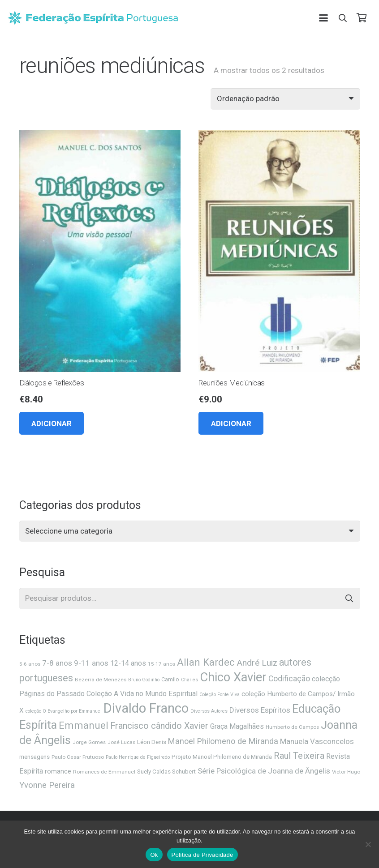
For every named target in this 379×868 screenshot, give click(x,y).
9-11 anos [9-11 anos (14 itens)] (91, 663)
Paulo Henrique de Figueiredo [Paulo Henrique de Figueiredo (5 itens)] (138, 757)
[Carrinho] (362, 18)
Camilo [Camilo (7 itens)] (170, 679)
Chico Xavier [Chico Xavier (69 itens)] (233, 677)
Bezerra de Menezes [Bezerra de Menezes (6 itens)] (101, 680)
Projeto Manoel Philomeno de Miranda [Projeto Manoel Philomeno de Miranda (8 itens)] (222, 757)
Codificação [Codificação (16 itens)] (289, 679)
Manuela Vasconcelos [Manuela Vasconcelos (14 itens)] (317, 741)
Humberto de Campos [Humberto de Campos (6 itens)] (292, 727)
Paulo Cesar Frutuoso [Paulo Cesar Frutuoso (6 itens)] (78, 757)
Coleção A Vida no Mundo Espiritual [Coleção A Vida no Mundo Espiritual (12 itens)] (142, 694)
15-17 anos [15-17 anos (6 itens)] (162, 664)
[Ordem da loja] (285, 99)
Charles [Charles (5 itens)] (189, 680)
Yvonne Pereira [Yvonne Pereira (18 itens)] (47, 785)
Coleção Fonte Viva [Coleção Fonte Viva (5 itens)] (220, 695)
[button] (323, 18)
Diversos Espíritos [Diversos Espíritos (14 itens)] (260, 710)
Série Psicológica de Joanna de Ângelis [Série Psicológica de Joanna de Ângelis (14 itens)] (264, 771)
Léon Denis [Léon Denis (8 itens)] (152, 742)
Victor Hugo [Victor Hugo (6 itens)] (346, 772)
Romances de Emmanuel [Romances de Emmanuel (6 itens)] (104, 772)
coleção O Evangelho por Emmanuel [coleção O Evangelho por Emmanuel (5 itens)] (64, 711)
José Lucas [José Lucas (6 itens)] (121, 742)
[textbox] (69, 531)
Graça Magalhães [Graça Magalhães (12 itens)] (237, 726)
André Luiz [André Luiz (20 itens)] (257, 663)
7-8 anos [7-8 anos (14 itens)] (57, 663)
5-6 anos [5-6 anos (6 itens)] (30, 664)
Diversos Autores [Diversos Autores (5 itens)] (209, 711)
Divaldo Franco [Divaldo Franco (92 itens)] (146, 708)
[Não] (368, 844)
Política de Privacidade (202, 855)
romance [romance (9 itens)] (58, 771)
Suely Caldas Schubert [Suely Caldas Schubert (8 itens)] (166, 772)
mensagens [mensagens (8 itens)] (34, 757)
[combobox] (190, 531)
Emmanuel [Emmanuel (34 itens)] (84, 725)
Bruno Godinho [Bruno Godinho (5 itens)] (144, 680)
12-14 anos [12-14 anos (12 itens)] (128, 663)
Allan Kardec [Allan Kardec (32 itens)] (206, 662)
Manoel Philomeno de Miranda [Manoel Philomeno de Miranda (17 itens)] (223, 741)
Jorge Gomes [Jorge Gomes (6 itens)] (89, 742)
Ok (154, 855)
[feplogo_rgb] (93, 18)
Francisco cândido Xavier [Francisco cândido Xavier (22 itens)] (159, 726)
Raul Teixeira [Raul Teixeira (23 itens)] (299, 756)
